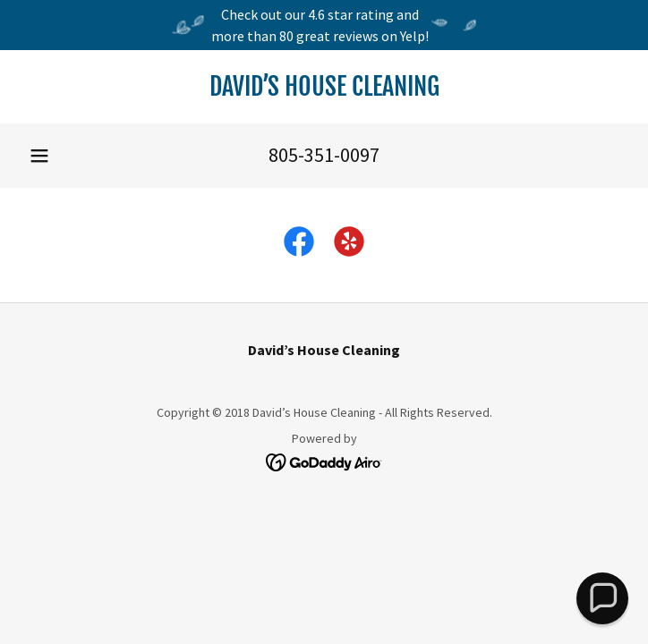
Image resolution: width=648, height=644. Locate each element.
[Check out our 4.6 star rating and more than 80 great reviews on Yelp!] (324, 25)
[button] (39, 156)
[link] (324, 87)
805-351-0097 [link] (324, 155)
